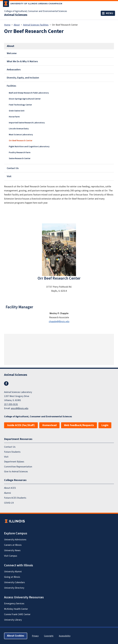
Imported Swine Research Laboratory (27, 123)
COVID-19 (9, 503)
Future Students (12, 452)
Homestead (49, 425)
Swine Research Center (20, 158)
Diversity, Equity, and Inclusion (23, 78)
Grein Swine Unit (17, 111)
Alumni (7, 493)
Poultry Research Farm (20, 152)
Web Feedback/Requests (79, 425)
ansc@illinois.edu (20, 408)
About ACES (10, 488)
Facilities (11, 86)
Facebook (6, 384)
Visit (9, 176)
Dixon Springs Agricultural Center (25, 99)
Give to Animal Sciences (16, 472)
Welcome (12, 53)
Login (105, 425)
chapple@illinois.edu (59, 322)
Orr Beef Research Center (21, 141)
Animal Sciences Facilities (36, 25)
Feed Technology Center (20, 105)
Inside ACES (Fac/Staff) (21, 425)
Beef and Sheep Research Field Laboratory (29, 93)
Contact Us (13, 168)
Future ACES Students (15, 498)
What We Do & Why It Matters (22, 61)
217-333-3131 (11, 404)
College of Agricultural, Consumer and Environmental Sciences (36, 11)
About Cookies (16, 636)
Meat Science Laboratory (21, 135)
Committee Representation (18, 467)
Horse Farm (14, 117)
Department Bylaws (14, 462)
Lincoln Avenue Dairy (19, 129)
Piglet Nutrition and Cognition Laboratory (29, 146)
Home (7, 25)
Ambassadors (14, 70)
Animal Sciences (16, 15)
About (17, 25)
